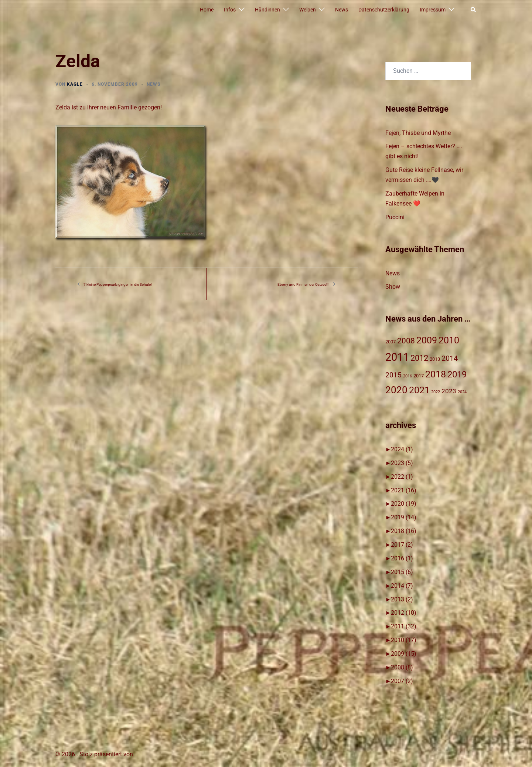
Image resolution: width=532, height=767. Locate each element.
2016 (402, 558)
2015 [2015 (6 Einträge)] (393, 375)
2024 (402, 449)
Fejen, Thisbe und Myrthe (418, 133)
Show (393, 287)
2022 (402, 477)
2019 (404, 517)
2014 (402, 586)
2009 (404, 654)
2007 (402, 681)
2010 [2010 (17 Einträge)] (449, 340)
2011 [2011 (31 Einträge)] (397, 357)
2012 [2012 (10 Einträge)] (419, 358)
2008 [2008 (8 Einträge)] (406, 341)
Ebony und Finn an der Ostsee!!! (303, 284)
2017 (402, 545)
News (342, 10)
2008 (402, 667)
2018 (404, 531)
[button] (474, 10)
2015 (402, 572)
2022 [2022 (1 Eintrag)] (436, 392)
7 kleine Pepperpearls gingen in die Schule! (118, 284)
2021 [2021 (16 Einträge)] (419, 390)
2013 (402, 599)
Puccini (395, 217)
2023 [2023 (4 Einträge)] (449, 391)
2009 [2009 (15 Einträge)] (427, 340)
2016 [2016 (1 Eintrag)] (407, 376)
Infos (230, 10)
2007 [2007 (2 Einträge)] (391, 342)
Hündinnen (267, 10)
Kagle (75, 84)
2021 (404, 490)
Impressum (433, 10)
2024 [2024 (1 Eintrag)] (462, 392)
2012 (404, 613)
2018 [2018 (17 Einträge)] (436, 374)
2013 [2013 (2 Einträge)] (435, 359)
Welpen (308, 10)
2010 (404, 640)
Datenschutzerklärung (384, 10)
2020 (404, 504)
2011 (404, 626)
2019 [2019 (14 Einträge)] (457, 374)
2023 (402, 463)
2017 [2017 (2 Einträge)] (419, 376)
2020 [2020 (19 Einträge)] (396, 390)
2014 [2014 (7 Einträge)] (450, 358)
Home (207, 10)
